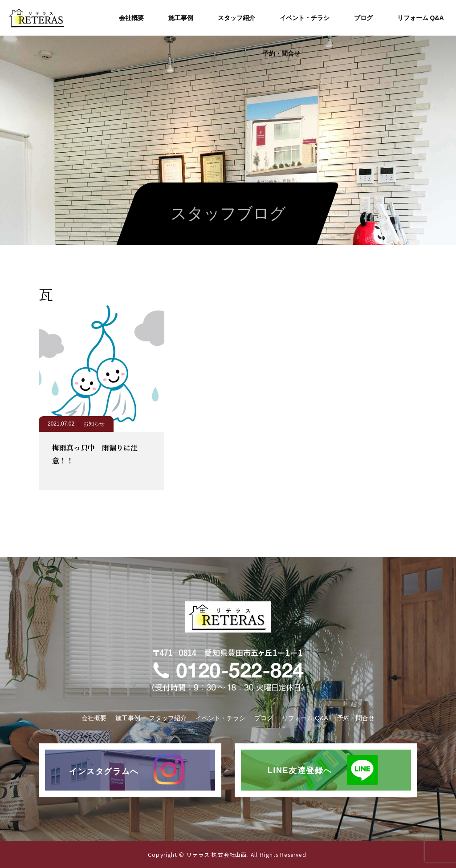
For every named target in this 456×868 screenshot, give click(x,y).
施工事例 (181, 18)
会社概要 (131, 18)
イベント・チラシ (305, 18)
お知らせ (94, 424)
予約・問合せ (281, 53)
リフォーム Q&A (421, 18)
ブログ (363, 18)
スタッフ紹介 (236, 18)
